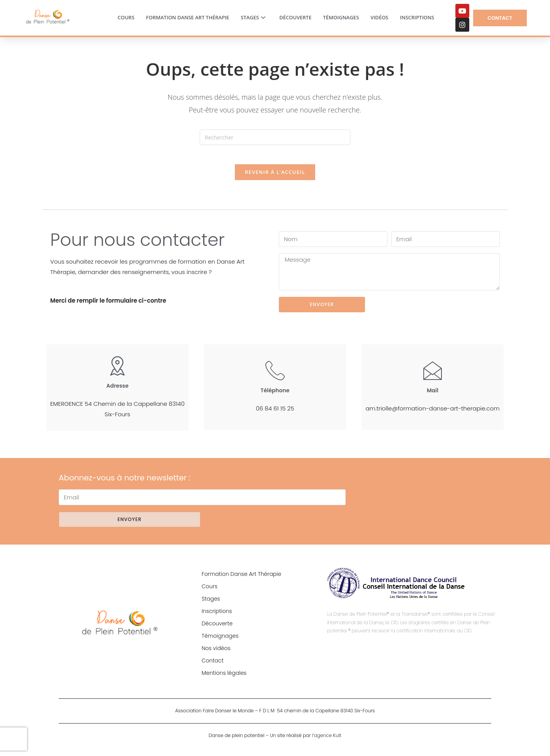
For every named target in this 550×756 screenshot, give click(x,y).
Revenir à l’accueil (275, 176)
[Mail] (433, 375)
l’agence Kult (327, 740)
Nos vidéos (216, 652)
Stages (253, 18)
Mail (433, 395)
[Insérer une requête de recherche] (275, 137)
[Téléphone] (275, 375)
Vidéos (379, 17)
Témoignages (341, 17)
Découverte (295, 17)
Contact (213, 665)
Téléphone (275, 395)
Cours (126, 17)
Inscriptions (417, 17)
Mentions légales (224, 677)
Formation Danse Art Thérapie (188, 17)
